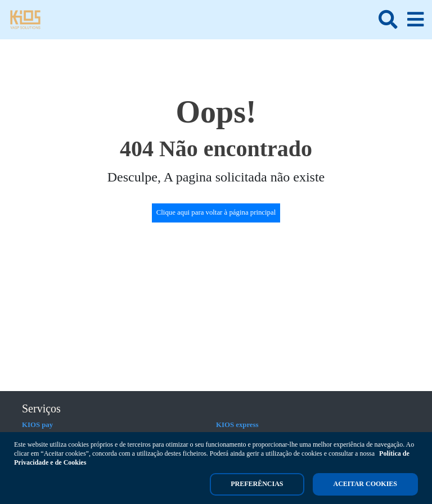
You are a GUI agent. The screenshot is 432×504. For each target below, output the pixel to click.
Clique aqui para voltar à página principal (216, 212)
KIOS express (237, 425)
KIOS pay (37, 425)
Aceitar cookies (365, 484)
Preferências (257, 484)
